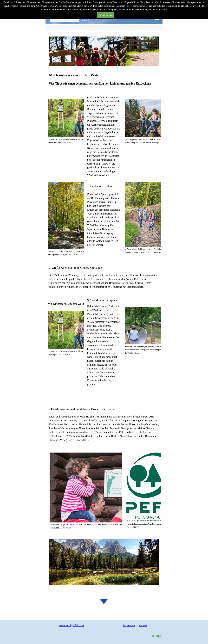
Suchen (84, 21)
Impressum (129, 625)
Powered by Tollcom (71, 625)
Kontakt (143, 625)
